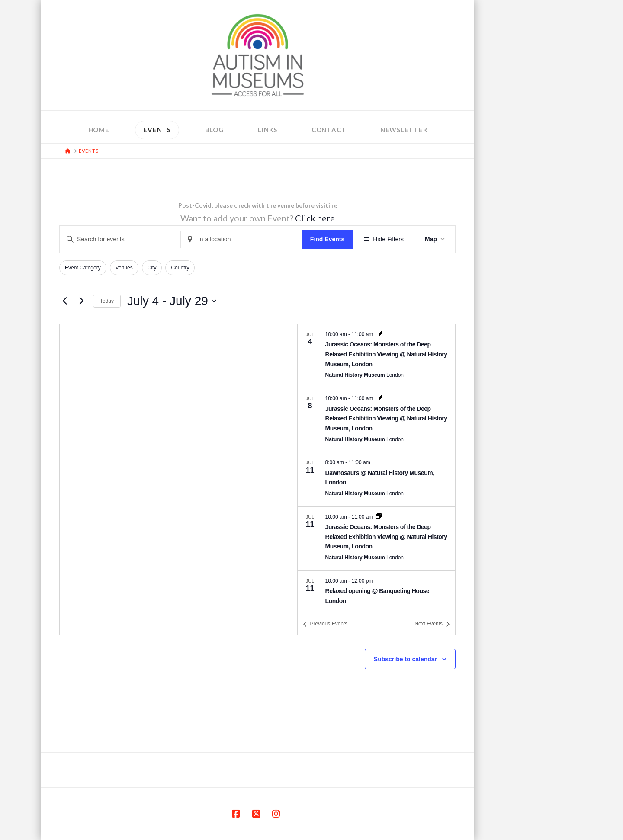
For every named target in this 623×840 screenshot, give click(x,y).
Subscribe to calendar (405, 659)
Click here (315, 218)
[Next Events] (81, 301)
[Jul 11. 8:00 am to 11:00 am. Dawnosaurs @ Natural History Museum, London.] (376, 479)
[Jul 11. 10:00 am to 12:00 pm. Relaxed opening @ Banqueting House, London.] (376, 597)
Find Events (327, 239)
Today (107, 301)
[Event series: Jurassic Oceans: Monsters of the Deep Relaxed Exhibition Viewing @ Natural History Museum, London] (379, 334)
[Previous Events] (64, 301)
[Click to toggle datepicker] (172, 301)
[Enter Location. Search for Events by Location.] (241, 239)
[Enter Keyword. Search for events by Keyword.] (120, 239)
